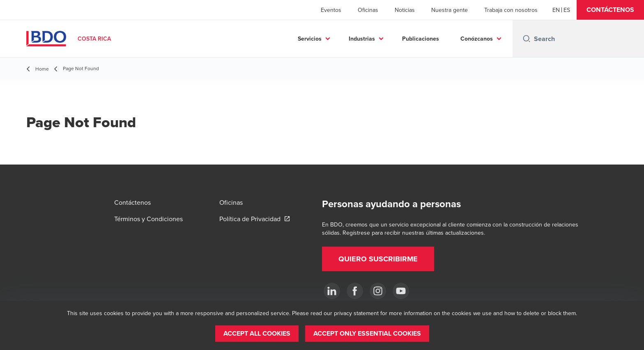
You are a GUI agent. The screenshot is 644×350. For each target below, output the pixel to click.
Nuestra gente (450, 10)
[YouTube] (401, 291)
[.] (332, 291)
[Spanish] (567, 10)
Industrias (362, 39)
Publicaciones (421, 39)
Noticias (405, 10)
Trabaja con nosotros (511, 10)
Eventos (331, 10)
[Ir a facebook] (355, 291)
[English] (556, 10)
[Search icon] (527, 39)
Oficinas (368, 10)
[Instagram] (378, 291)
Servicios (310, 39)
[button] (610, 10)
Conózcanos (477, 39)
